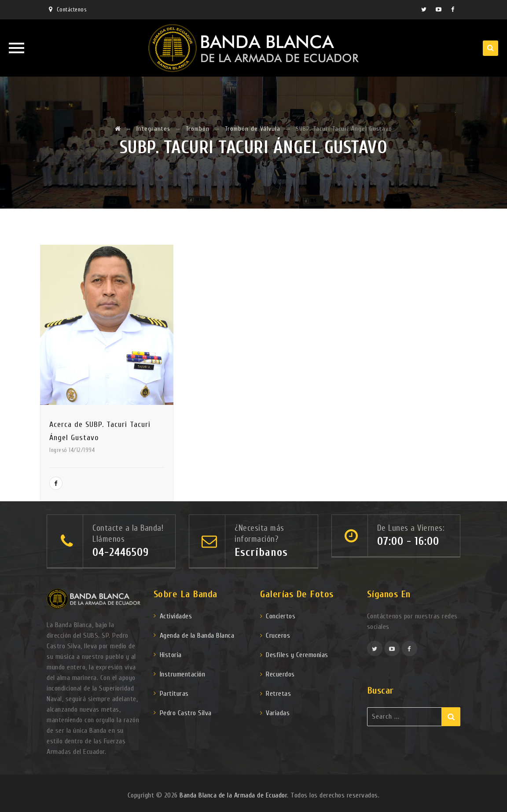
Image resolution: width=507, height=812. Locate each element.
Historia (171, 655)
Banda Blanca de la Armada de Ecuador (233, 795)
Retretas (278, 694)
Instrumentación (183, 674)
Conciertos (281, 616)
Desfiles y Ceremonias (297, 655)
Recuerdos (280, 674)
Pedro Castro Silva (186, 713)
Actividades (176, 616)
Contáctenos (72, 9)
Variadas (278, 713)
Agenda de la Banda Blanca (197, 636)
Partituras (174, 694)
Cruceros (278, 636)
